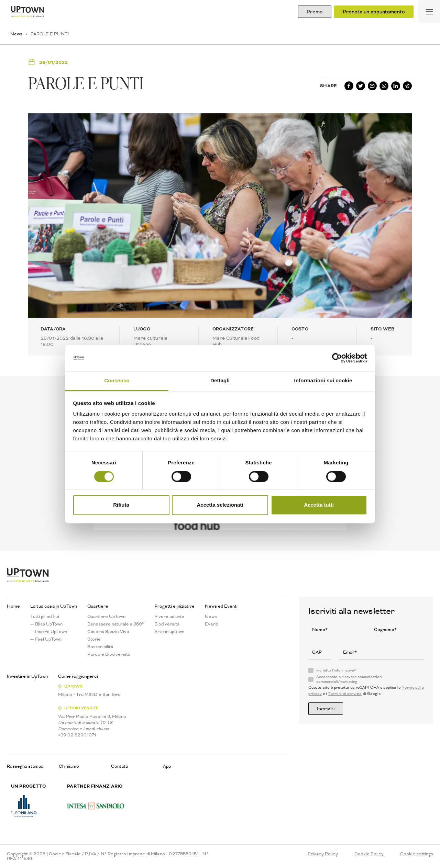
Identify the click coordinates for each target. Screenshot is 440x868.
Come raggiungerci (78, 676)
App (167, 766)
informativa (344, 670)
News (16, 34)
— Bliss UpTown (46, 624)
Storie (94, 639)
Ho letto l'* (336, 670)
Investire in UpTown (27, 676)
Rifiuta (121, 505)
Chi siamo (69, 766)
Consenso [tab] (117, 381)
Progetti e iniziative (174, 606)
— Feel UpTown (46, 639)
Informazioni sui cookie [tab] (323, 381)
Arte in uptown (169, 632)
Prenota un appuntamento (374, 12)
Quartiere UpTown (106, 617)
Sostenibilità (100, 647)
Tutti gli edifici (45, 617)
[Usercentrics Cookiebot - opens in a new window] (337, 358)
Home (13, 606)
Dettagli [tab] (220, 381)
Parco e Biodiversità (109, 654)
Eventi (212, 624)
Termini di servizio (345, 694)
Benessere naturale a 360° (116, 624)
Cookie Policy (369, 854)
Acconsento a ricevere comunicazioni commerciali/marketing (349, 679)
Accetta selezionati (220, 505)
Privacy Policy (323, 854)
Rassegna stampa (25, 766)
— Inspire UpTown (49, 632)
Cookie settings (417, 854)
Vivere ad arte (169, 617)
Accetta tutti (319, 505)
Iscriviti (326, 709)
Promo (315, 12)
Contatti (120, 766)
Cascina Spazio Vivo (108, 632)
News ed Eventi (221, 606)
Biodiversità (167, 624)
